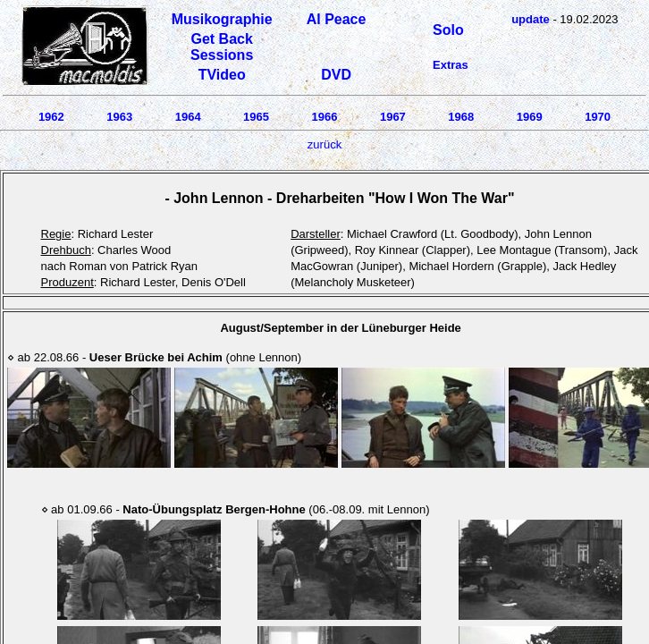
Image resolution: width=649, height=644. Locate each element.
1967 (393, 117)
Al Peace (337, 19)
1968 (461, 117)
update (531, 19)
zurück (324, 144)
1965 (256, 117)
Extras (451, 65)
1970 (598, 117)
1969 (530, 117)
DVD (336, 75)
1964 (188, 117)
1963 (119, 117)
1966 (325, 117)
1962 (51, 117)
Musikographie (222, 19)
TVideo (222, 75)
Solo (448, 30)
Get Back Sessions (222, 47)
